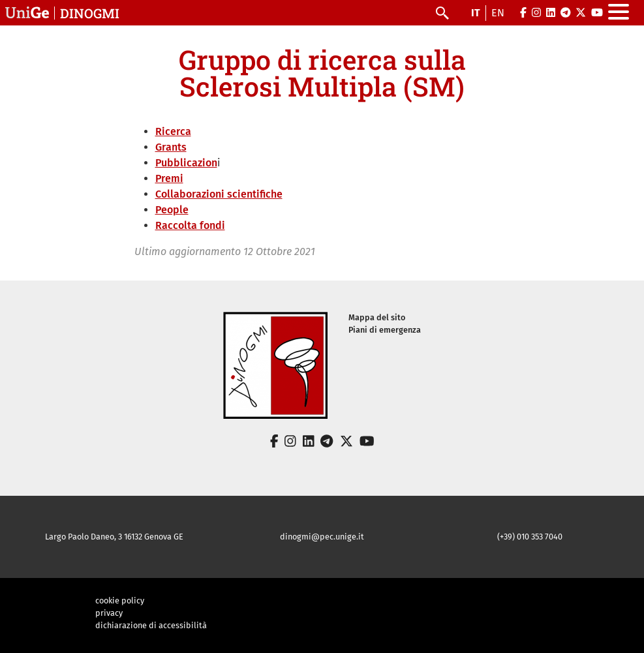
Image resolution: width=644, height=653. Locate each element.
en (498, 13)
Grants (171, 147)
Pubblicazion (186, 163)
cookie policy (120, 600)
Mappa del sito (377, 317)
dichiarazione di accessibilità (151, 625)
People (172, 210)
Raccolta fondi (190, 225)
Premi (169, 178)
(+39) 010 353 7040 (530, 537)
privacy (109, 613)
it (476, 13)
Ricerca (173, 131)
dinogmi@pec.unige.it (322, 537)
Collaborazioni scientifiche (219, 194)
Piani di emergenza (385, 330)
